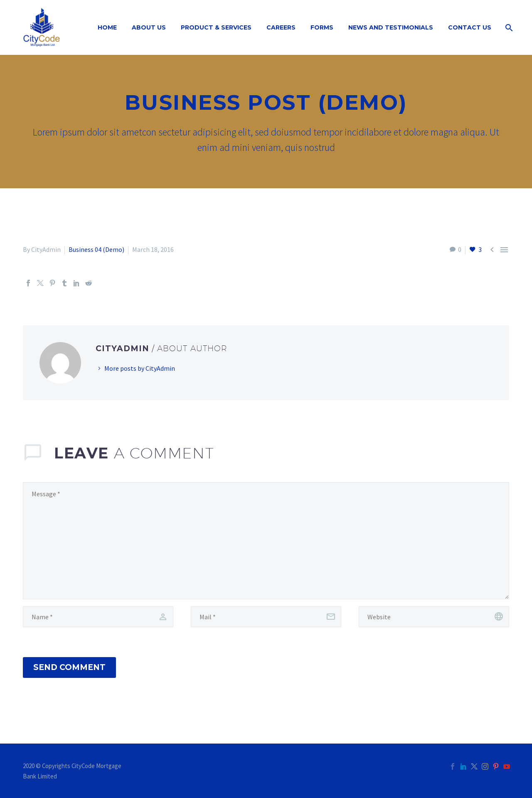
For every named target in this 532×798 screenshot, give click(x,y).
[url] (434, 617)
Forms (322, 27)
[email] (266, 617)
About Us (149, 27)
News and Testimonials (391, 27)
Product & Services (216, 27)
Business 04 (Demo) (96, 249)
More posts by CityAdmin (140, 368)
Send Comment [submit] (69, 667)
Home (107, 27)
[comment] (266, 541)
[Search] (508, 28)
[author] (98, 617)
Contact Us (470, 27)
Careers (281, 27)
